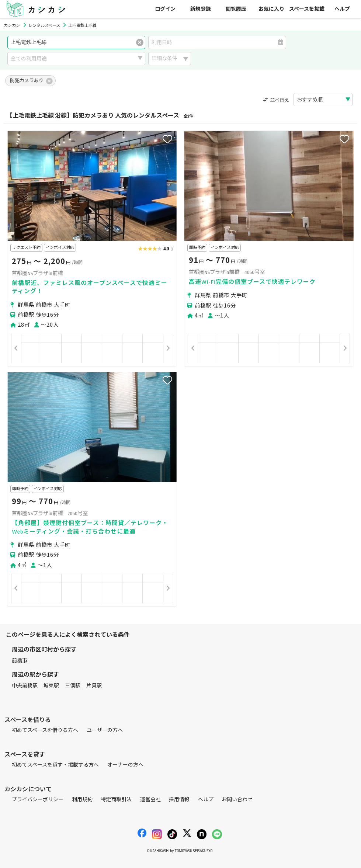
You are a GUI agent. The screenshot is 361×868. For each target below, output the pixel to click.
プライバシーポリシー (38, 800)
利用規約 (82, 800)
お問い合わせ (237, 800)
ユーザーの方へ (105, 730)
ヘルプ (342, 9)
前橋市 (20, 661)
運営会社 (150, 800)
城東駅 (51, 686)
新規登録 (201, 9)
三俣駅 (73, 686)
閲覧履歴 (236, 9)
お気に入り (271, 9)
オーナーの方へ (125, 765)
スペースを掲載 (307, 9)
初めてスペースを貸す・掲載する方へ (55, 765)
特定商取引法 (116, 800)
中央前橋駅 (25, 686)
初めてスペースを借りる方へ (45, 730)
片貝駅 (94, 686)
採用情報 (179, 800)
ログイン (165, 9)
